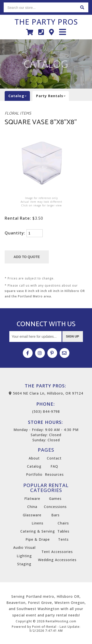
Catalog (34, 466)
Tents (63, 539)
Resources (54, 474)
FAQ (54, 466)
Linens (38, 523)
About (34, 458)
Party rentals (53, 96)
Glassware (32, 515)
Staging (24, 564)
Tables (63, 531)
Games (55, 498)
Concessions (55, 507)
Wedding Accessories (57, 560)
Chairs (63, 523)
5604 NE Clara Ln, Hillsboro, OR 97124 (46, 393)
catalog (19, 96)
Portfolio (34, 474)
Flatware (32, 498)
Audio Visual (24, 547)
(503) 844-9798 (46, 407)
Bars (55, 515)
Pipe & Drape (38, 539)
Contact (54, 458)
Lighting (24, 556)
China (32, 507)
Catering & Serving (38, 531)
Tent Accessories (57, 552)
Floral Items (18, 114)
